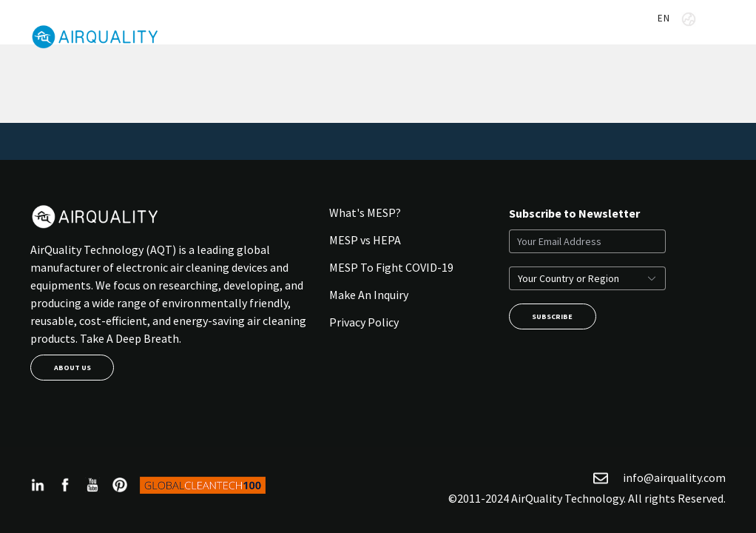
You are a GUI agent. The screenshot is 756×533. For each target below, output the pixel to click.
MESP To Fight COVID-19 (391, 267)
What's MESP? (365, 212)
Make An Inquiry (369, 295)
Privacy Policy (364, 322)
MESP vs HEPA (365, 240)
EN (677, 19)
